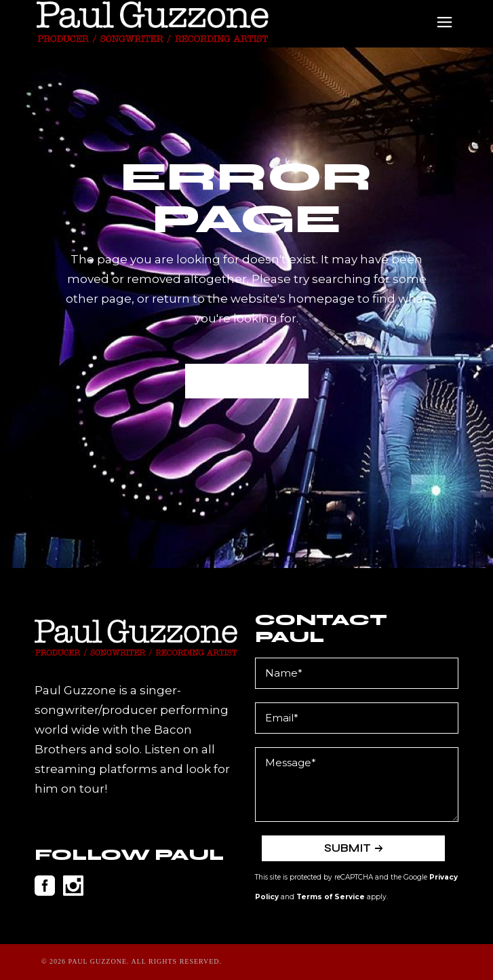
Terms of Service (331, 897)
